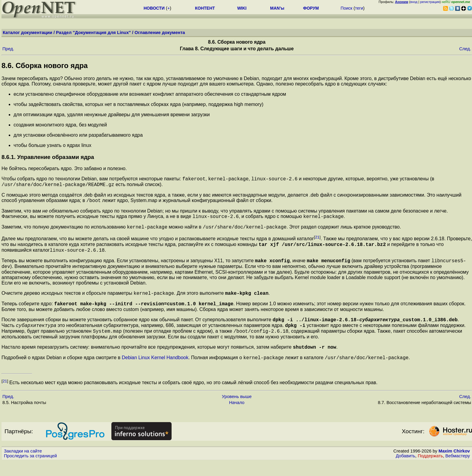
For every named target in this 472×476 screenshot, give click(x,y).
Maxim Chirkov (454, 465)
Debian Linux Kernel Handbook (155, 372)
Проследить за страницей (30, 470)
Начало (237, 417)
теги (359, 8)
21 (317, 242)
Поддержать (430, 470)
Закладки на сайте (23, 465)
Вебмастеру (458, 470)
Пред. (8, 49)
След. (465, 49)
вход (414, 2)
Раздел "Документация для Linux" (93, 33)
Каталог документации (28, 33)
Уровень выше (237, 411)
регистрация (430, 2)
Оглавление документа (160, 33)
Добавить (406, 470)
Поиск (347, 8)
